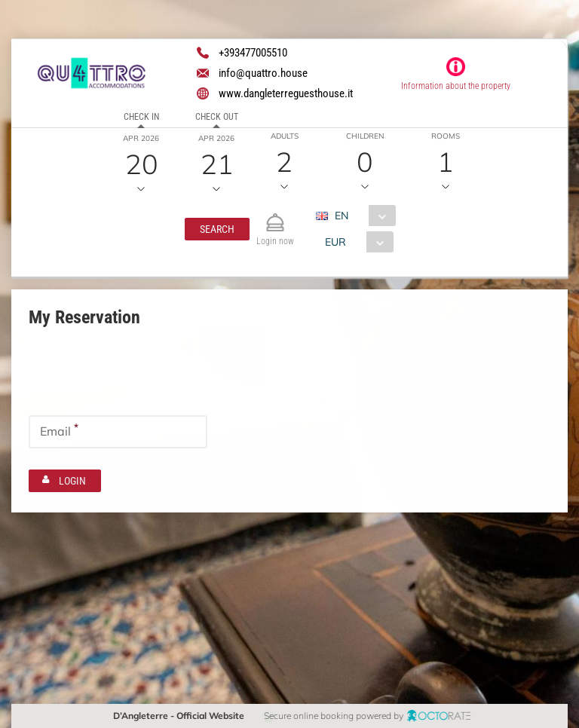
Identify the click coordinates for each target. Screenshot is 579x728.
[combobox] (361, 216)
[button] (216, 229)
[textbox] (118, 377)
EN (341, 216)
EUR (335, 242)
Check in (141, 117)
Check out (217, 117)
